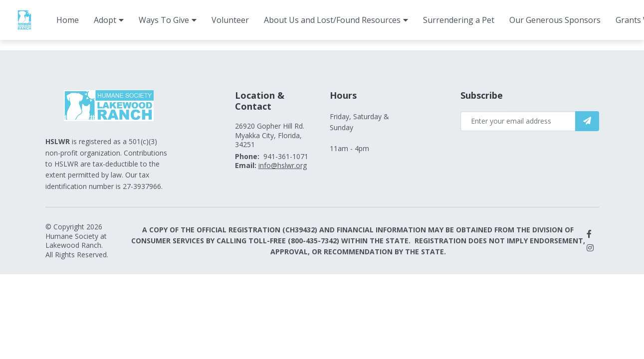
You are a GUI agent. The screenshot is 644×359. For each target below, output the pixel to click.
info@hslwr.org (283, 165)
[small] (589, 234)
